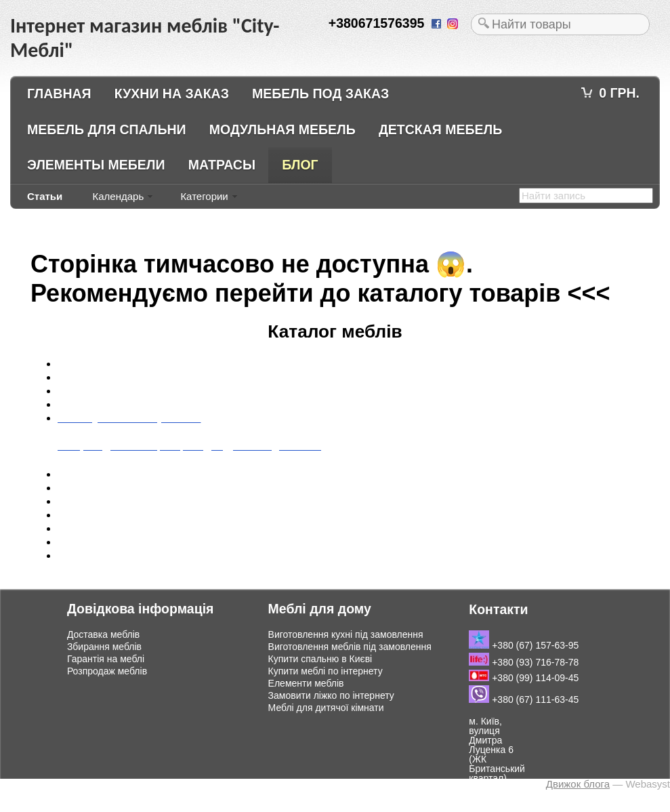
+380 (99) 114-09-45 (524, 678)
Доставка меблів (103, 634)
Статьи (45, 196)
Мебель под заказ (320, 94)
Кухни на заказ (172, 94)
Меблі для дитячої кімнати (326, 708)
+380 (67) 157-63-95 (524, 645)
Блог (300, 165)
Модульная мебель (282, 129)
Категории (204, 196)
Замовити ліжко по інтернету (331, 695)
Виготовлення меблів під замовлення (350, 647)
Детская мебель (440, 129)
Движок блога (578, 784)
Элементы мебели (96, 165)
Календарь (118, 196)
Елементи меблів (306, 683)
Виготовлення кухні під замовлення (346, 634)
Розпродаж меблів (107, 671)
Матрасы (222, 165)
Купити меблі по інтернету (326, 671)
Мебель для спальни (107, 129)
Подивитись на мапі (495, 802)
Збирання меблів (104, 647)
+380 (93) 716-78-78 (524, 662)
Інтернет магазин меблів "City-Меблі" (120, 783)
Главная (59, 94)
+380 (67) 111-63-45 (524, 699)
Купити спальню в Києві (320, 659)
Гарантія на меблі (106, 659)
